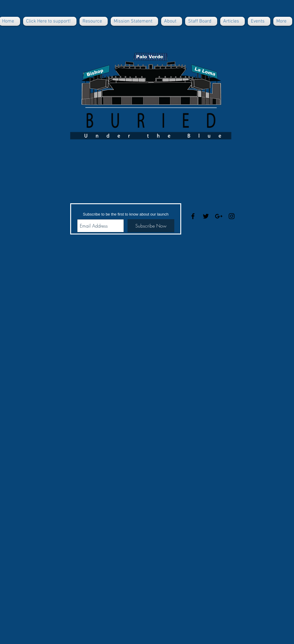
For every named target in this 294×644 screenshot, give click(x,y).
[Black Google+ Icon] (219, 216)
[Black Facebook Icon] (193, 216)
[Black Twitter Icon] (206, 216)
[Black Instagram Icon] (232, 216)
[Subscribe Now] (151, 226)
